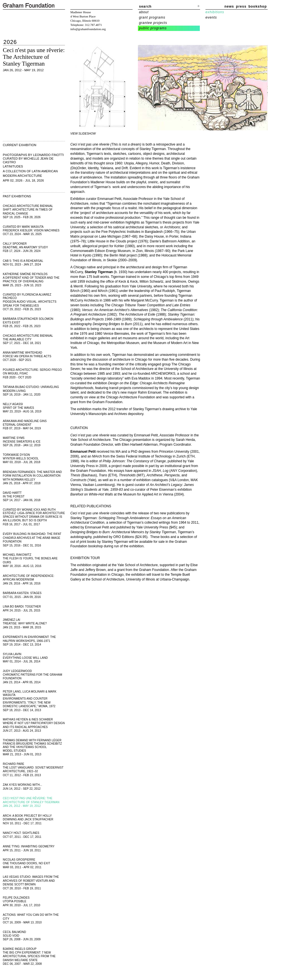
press (241, 6)
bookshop (258, 6)
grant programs (152, 17)
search (145, 6)
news (229, 6)
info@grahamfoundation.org (88, 29)
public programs (153, 28)
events (211, 17)
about (144, 12)
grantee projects (153, 23)
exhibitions (215, 12)
